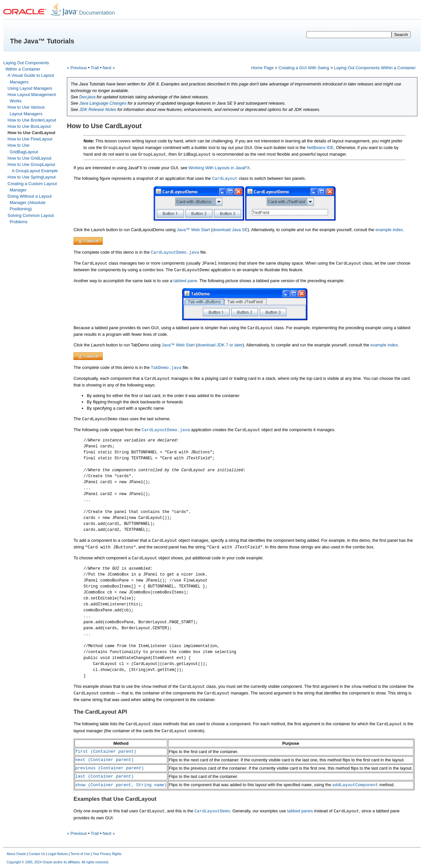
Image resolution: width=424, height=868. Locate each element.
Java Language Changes (103, 103)
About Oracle (16, 854)
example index (389, 230)
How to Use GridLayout (29, 158)
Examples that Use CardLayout (115, 799)
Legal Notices (58, 854)
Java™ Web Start (193, 230)
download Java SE (230, 230)
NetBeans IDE (320, 148)
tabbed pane (185, 281)
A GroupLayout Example (35, 171)
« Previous (77, 68)
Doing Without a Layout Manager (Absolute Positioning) (30, 203)
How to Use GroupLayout (31, 164)
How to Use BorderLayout (32, 120)
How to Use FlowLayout (30, 139)
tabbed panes (300, 811)
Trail (95, 68)
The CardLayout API (100, 712)
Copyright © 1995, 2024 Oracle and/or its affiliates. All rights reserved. (58, 862)
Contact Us (37, 854)
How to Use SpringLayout (32, 177)
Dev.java (87, 97)
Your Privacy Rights (107, 854)
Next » (109, 68)
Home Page (262, 68)
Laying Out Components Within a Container (375, 68)
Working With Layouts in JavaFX (219, 168)
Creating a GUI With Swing (304, 68)
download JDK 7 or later (220, 345)
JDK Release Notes (98, 109)
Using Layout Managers (30, 88)
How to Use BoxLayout (29, 126)
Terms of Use (80, 854)
